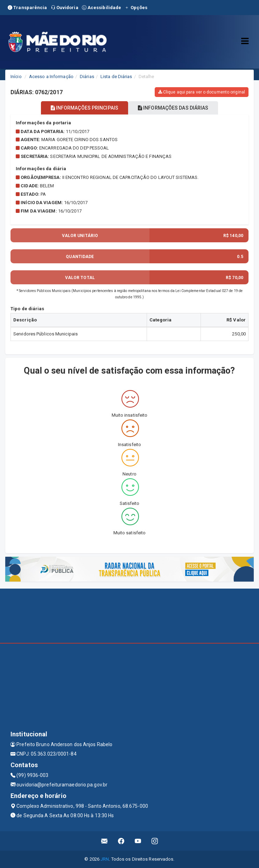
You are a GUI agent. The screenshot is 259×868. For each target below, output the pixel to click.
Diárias (87, 77)
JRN (105, 859)
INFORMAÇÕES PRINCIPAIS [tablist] (85, 108)
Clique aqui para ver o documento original (202, 92)
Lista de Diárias (116, 77)
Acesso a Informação (51, 77)
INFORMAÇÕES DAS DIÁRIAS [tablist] (173, 108)
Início (16, 77)
